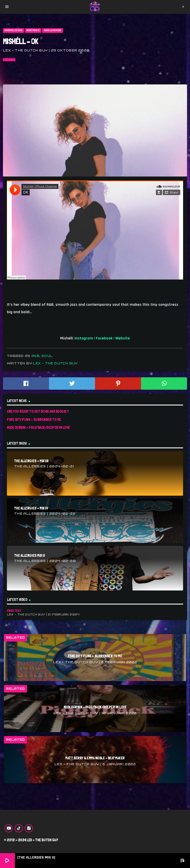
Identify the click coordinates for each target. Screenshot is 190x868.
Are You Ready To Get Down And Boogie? (38, 411)
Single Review (53, 30)
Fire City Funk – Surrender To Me (34, 420)
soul (47, 356)
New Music (33, 30)
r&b (35, 356)
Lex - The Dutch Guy (55, 363)
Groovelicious (13, 30)
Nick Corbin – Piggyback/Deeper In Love (38, 427)
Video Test (14, 611)
